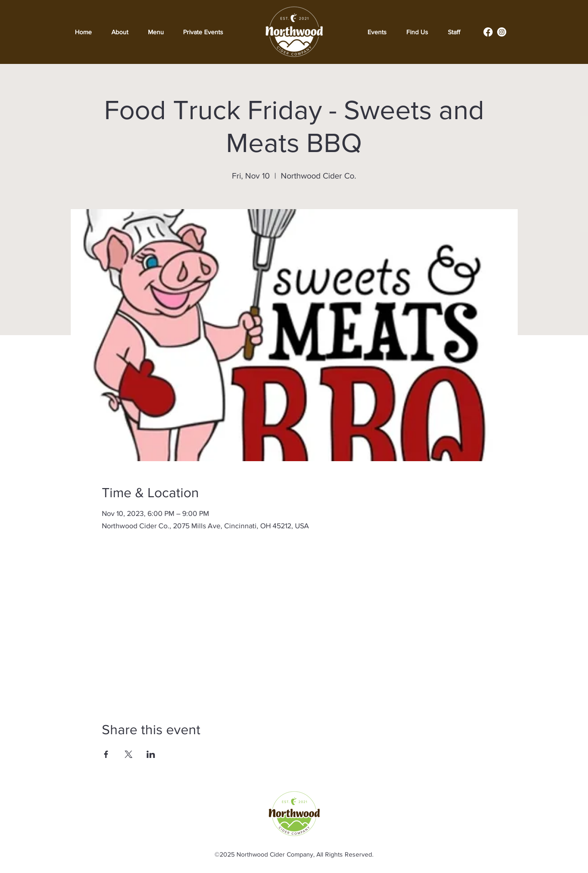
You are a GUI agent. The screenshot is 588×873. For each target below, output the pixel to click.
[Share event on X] (129, 754)
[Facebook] (488, 32)
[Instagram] (502, 32)
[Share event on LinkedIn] (151, 754)
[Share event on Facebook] (106, 754)
